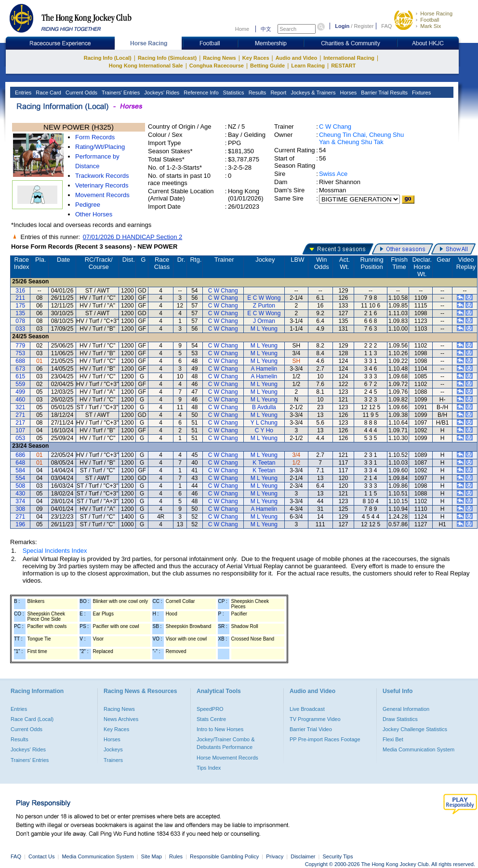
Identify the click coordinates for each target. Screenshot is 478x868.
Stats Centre (211, 719)
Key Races (256, 58)
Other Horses (94, 214)
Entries (22, 93)
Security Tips (338, 856)
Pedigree (88, 205)
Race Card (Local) (32, 719)
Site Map (152, 856)
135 (20, 313)
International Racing (349, 58)
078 (20, 321)
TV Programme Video (315, 719)
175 (20, 306)
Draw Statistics (400, 719)
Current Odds (81, 93)
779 (20, 346)
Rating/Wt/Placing (100, 147)
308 (20, 509)
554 (20, 478)
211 (20, 298)
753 (20, 353)
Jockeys (113, 749)
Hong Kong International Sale (146, 66)
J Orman (264, 321)
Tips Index (209, 768)
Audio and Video (297, 58)
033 (20, 329)
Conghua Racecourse (217, 66)
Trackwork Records (102, 176)
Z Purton (264, 306)
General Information (406, 709)
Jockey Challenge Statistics (415, 729)
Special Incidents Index (55, 551)
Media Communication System (418, 749)
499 (20, 392)
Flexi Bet (393, 739)
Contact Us (41, 856)
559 (20, 384)
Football (430, 20)
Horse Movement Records (227, 758)
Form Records (95, 137)
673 (20, 369)
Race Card (48, 93)
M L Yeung (264, 329)
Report (278, 93)
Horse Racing (436, 13)
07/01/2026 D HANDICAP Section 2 (133, 237)
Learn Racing (308, 66)
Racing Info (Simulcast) (167, 58)
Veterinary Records (102, 185)
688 (20, 361)
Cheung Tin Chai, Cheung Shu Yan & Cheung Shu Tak (361, 138)
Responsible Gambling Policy (224, 856)
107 (20, 430)
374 (20, 501)
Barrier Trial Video (311, 729)
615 (20, 376)
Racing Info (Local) (108, 58)
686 (20, 455)
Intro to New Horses (220, 729)
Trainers (113, 760)
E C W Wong (264, 298)
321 (20, 407)
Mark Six (431, 26)
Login (342, 26)
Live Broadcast (307, 709)
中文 (266, 29)
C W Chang (335, 127)
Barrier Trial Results (384, 93)
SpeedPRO (210, 709)
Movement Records (102, 195)
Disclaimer (303, 856)
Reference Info (200, 93)
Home (242, 29)
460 (20, 400)
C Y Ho (264, 430)
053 (20, 438)
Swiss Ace (333, 174)
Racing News (219, 58)
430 (20, 494)
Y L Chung (264, 423)
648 (20, 463)
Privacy (275, 856)
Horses (347, 93)
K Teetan (264, 463)
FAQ (386, 26)
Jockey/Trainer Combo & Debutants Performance (226, 743)
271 (20, 415)
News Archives (121, 719)
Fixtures (421, 93)
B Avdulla (264, 407)
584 (20, 470)
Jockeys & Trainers (312, 93)
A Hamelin (264, 369)
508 (20, 486)
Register (364, 26)
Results (257, 93)
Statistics (233, 93)
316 (20, 291)
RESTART (343, 66)
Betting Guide (267, 66)
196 (20, 524)
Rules (177, 856)
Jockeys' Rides (161, 93)
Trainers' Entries (120, 93)
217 (20, 423)
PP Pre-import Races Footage (325, 739)
